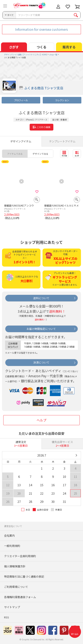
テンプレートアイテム (62, 141)
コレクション (62, 100)
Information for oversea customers (41, 29)
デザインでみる (40, 154)
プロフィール (21, 100)
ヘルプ (41, 420)
